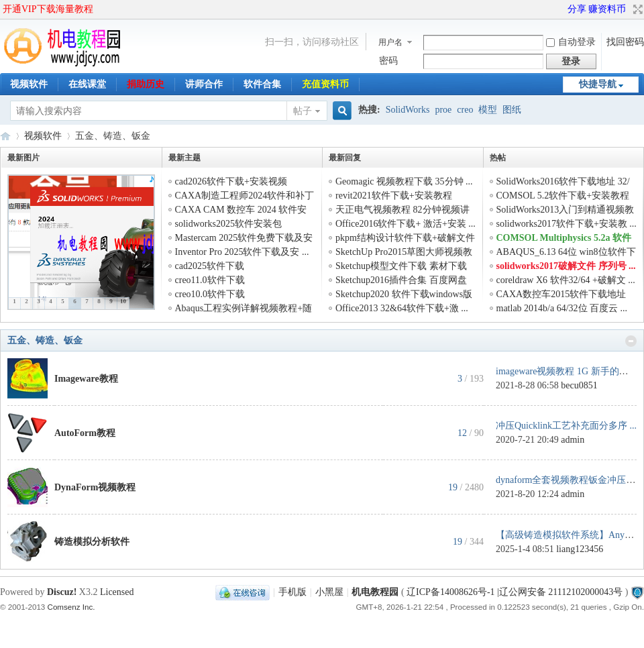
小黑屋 (329, 592)
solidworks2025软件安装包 (228, 224)
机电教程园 (5, 136)
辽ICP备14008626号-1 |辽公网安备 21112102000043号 (515, 592)
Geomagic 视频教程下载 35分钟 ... (404, 181)
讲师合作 (204, 84)
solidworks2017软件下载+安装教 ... (567, 224)
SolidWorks (408, 110)
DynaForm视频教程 (95, 487)
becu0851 (579, 385)
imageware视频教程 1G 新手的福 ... (567, 371)
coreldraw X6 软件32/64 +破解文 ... (566, 280)
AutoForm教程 (85, 433)
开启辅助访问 (561, 9)
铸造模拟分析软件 (92, 542)
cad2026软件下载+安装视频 (231, 181)
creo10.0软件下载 (210, 294)
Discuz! (62, 592)
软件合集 (262, 84)
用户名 (390, 42)
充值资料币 (325, 84)
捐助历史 (146, 84)
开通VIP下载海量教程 (48, 9)
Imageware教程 (86, 379)
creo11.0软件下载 (210, 280)
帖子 (303, 111)
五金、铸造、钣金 (45, 340)
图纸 (512, 110)
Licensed (117, 592)
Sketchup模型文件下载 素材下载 (401, 266)
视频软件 (29, 84)
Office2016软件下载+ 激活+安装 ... (406, 224)
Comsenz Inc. (71, 607)
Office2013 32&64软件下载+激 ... (402, 308)
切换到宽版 (636, 9)
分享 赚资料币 (597, 9)
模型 (488, 110)
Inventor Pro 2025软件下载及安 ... (242, 252)
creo (465, 110)
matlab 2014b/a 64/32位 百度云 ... (562, 308)
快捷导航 (598, 84)
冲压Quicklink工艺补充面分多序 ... (566, 426)
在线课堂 (87, 84)
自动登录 (571, 42)
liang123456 (580, 549)
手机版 (292, 592)
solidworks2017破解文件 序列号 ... (566, 266)
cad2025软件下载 (210, 266)
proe (443, 110)
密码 (388, 61)
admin (573, 440)
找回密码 (625, 42)
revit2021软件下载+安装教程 (394, 196)
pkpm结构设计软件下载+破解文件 (405, 238)
